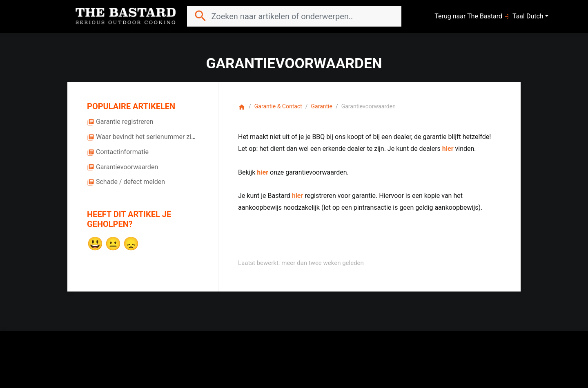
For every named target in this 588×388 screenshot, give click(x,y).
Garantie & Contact (278, 106)
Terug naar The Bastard (473, 16)
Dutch (535, 16)
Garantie (322, 106)
